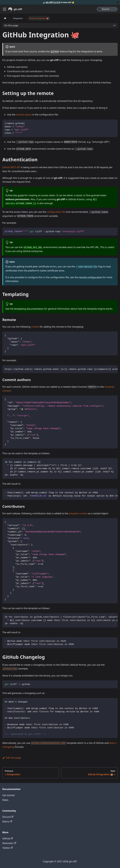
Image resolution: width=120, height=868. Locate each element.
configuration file (56, 212)
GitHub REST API (11, 167)
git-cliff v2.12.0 (53, 2)
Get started (8, 795)
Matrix (7, 822)
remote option (24, 115)
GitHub (8, 838)
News (5, 800)
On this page (11, 25)
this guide (18, 195)
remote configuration (90, 277)
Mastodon (9, 843)
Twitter (8, 848)
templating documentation (29, 309)
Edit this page (12, 758)
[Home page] (5, 18)
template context (78, 513)
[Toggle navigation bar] (5, 9)
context (35, 327)
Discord (8, 817)
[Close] (118, 2)
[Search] (107, 9)
